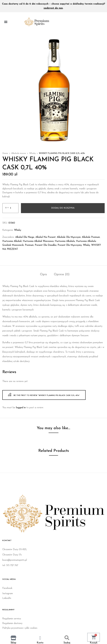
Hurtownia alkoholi (12, 241)
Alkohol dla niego (25, 237)
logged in (21, 408)
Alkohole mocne (19, 153)
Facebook (7, 588)
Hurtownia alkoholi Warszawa (38, 241)
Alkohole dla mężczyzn (69, 237)
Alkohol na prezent (46, 237)
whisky (86, 245)
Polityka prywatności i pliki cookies (20, 628)
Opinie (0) (62, 275)
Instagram (8, 594)
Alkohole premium (91, 237)
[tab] (43, 275)
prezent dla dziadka (46, 245)
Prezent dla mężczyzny (70, 245)
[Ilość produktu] (10, 208)
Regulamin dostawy (12, 623)
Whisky (32, 153)
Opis (43, 275)
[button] (6, 22)
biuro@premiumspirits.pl (15, 560)
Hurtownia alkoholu (65, 241)
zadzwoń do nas (53, 8)
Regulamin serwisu (12, 619)
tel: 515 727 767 (10, 565)
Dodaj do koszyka (63, 208)
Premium (29, 245)
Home (5, 153)
